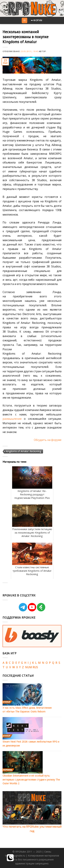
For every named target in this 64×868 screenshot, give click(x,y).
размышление (12, 419)
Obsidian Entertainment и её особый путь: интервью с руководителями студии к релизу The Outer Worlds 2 (31, 779)
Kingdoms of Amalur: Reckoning (23, 451)
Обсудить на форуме (48, 440)
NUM (29, 667)
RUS (35, 667)
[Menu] (24, 21)
